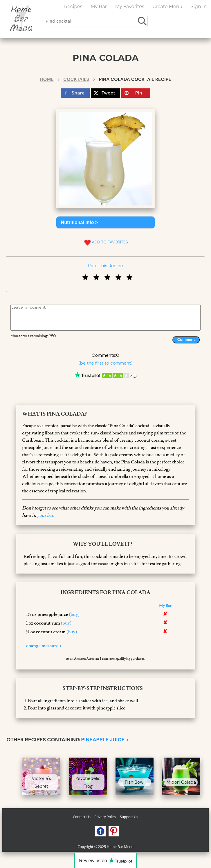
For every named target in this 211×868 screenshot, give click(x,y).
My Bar (99, 7)
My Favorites (130, 7)
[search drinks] (143, 21)
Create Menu (167, 7)
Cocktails (76, 79)
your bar (45, 515)
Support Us (129, 817)
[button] (105, 222)
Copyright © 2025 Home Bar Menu (105, 847)
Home (47, 79)
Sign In (199, 7)
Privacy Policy (105, 817)
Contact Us (82, 817)
